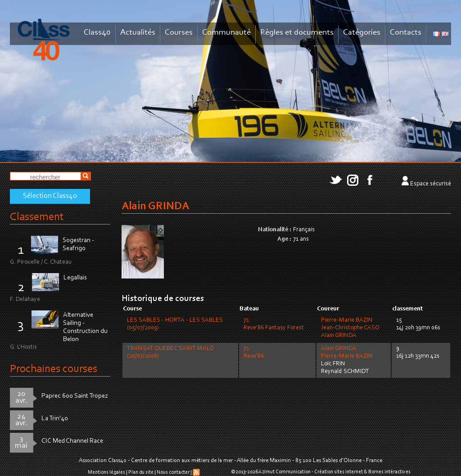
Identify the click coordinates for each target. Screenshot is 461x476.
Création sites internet (339, 472)
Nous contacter (173, 472)
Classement (37, 217)
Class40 (97, 33)
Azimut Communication (285, 472)
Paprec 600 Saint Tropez (75, 396)
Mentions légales (106, 472)
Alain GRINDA (339, 336)
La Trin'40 (55, 419)
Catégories (362, 33)
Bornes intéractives (389, 472)
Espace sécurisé (431, 184)
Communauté (226, 33)
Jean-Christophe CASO (350, 328)
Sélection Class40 (50, 196)
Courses (179, 33)
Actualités (138, 33)
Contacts (406, 33)
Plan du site (141, 472)
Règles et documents (297, 33)
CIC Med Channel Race (72, 441)
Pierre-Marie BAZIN (347, 320)
